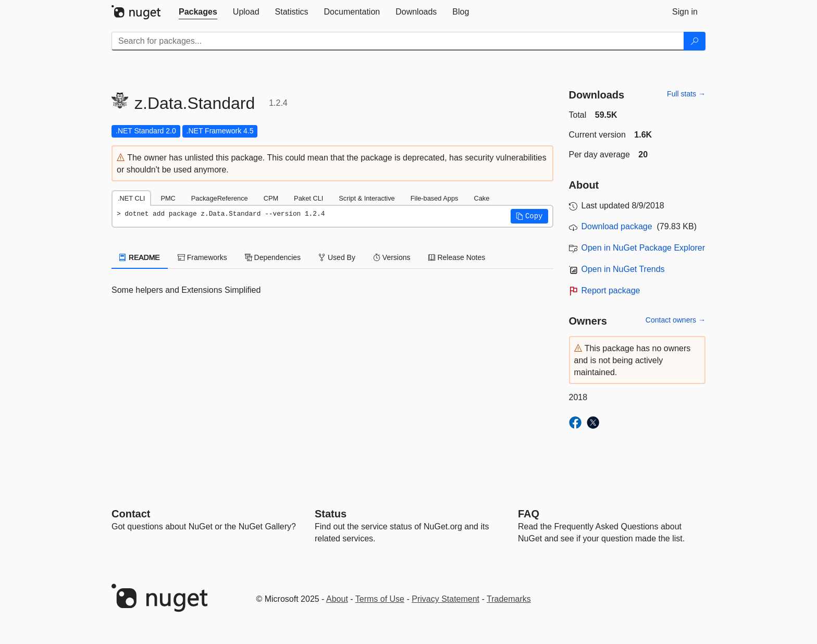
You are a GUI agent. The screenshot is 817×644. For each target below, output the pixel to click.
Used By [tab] (337, 257)
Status (331, 514)
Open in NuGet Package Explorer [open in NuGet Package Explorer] (643, 248)
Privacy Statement (445, 599)
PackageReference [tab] (220, 198)
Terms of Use (380, 599)
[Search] (695, 41)
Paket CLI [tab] (308, 198)
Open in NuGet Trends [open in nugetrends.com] (623, 269)
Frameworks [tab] (202, 257)
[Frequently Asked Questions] (529, 514)
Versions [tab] (392, 257)
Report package (611, 290)
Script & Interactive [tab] (367, 198)
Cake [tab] (481, 198)
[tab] (198, 12)
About (337, 599)
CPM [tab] (271, 198)
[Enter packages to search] (398, 41)
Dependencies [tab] (273, 257)
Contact (131, 514)
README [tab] (140, 257)
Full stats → (686, 94)
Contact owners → (676, 320)
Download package (617, 226)
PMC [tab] (168, 198)
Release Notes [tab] (457, 257)
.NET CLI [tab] (131, 198)
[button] (529, 216)
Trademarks (509, 599)
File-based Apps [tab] (435, 198)
